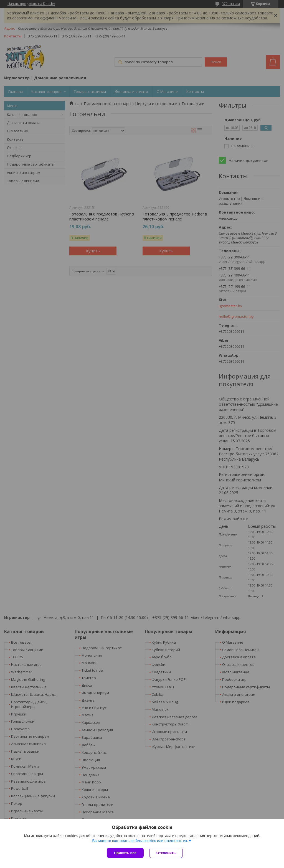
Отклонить (166, 853)
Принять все (125, 853)
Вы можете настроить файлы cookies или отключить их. (140, 841)
